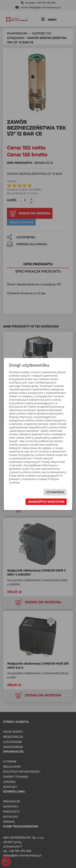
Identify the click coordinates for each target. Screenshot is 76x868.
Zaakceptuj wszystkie (46, 502)
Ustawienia (55, 492)
